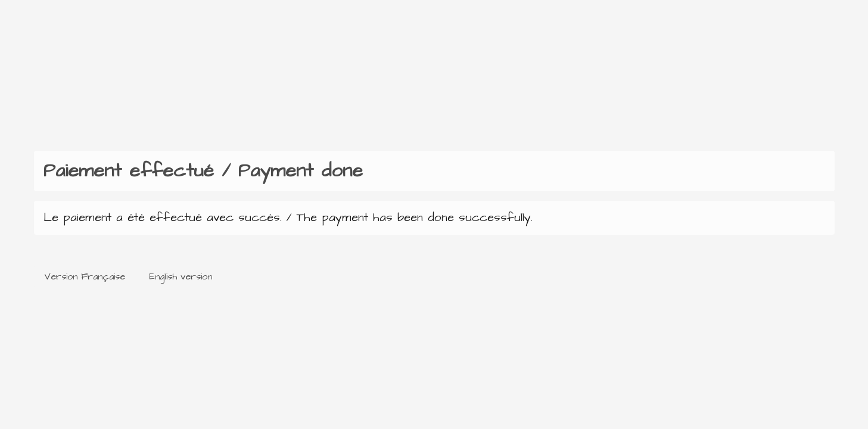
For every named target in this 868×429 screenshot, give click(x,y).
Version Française (85, 276)
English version (181, 276)
